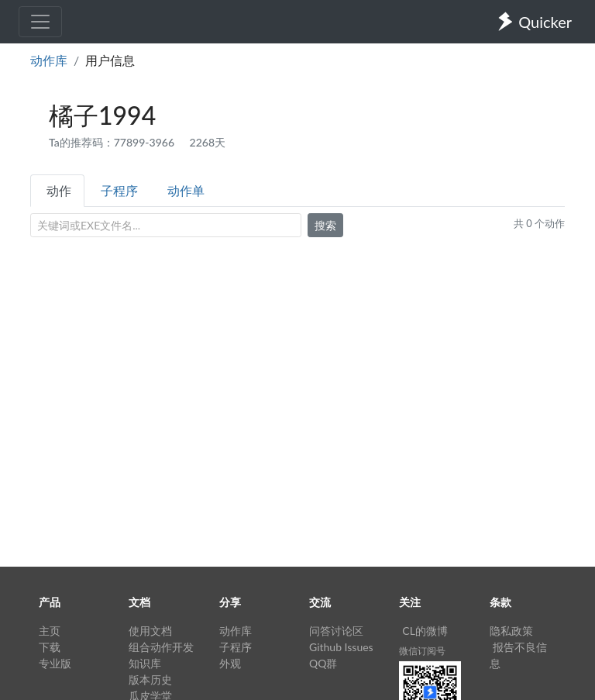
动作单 (186, 190)
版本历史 (150, 679)
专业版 (55, 663)
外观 (230, 663)
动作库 (49, 60)
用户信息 (110, 60)
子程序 (119, 190)
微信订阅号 (422, 651)
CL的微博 (425, 631)
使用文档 (150, 631)
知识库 (145, 663)
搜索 (325, 225)
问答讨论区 (336, 631)
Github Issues (341, 647)
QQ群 (323, 663)
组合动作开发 (161, 647)
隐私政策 (511, 631)
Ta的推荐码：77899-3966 (113, 142)
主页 (50, 631)
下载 (50, 647)
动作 (59, 190)
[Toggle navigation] (40, 22)
